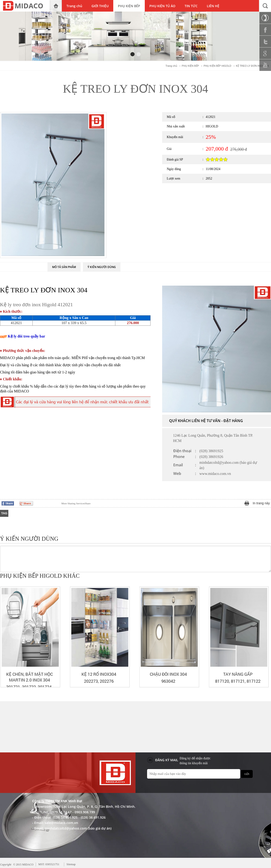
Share (76, 503)
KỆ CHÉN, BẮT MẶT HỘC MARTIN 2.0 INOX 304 (99, 677)
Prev (260, 576)
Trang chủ (171, 66)
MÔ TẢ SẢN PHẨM (64, 267)
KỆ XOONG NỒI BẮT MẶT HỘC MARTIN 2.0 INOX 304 (29, 677)
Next (268, 576)
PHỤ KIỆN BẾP (190, 66)
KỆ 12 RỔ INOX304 (168, 674)
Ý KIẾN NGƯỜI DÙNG (102, 267)
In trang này (261, 503)
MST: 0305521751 (49, 864)
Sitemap (71, 864)
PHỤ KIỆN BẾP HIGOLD (217, 66)
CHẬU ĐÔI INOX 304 (237, 674)
